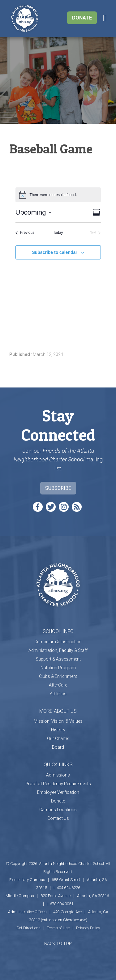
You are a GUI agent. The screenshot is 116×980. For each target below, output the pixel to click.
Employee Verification (58, 792)
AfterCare (58, 685)
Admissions (58, 775)
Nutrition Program (58, 668)
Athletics (58, 694)
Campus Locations (58, 810)
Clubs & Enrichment (58, 676)
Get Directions (28, 928)
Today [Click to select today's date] (58, 233)
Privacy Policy (88, 928)
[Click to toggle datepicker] (33, 212)
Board (58, 747)
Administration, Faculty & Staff (58, 650)
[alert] (58, 195)
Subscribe (58, 488)
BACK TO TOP (58, 944)
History (58, 730)
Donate (82, 18)
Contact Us (58, 818)
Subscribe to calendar (54, 252)
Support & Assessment (58, 659)
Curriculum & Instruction (58, 642)
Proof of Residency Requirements (58, 784)
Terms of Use (58, 928)
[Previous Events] (25, 233)
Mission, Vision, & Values (58, 721)
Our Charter (58, 738)
